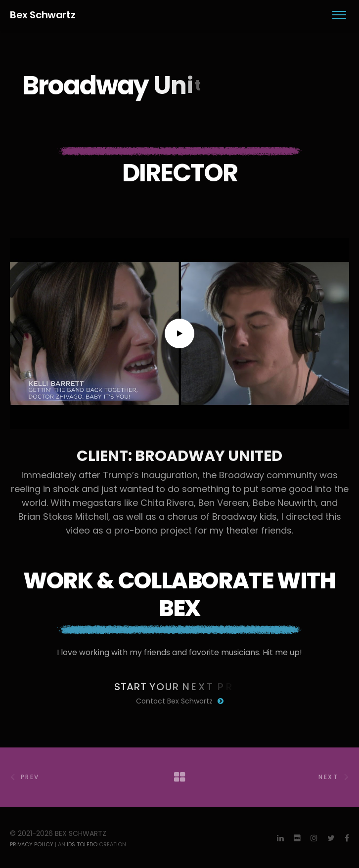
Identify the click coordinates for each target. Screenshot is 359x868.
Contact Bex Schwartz (180, 701)
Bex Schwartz (43, 15)
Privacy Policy (32, 844)
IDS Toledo (82, 844)
